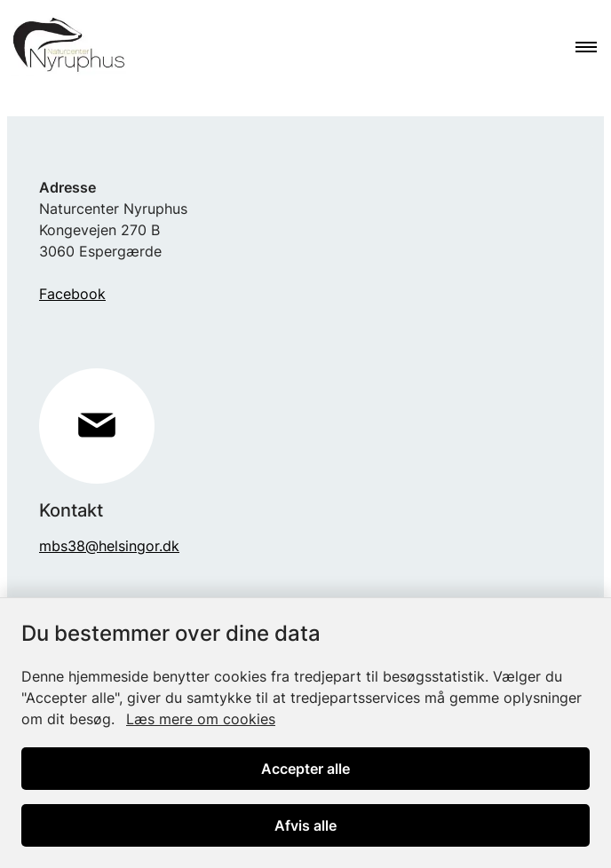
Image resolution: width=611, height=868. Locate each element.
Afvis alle (305, 825)
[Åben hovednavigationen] (593, 48)
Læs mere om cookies (201, 719)
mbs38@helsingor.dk (109, 546)
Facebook (72, 294)
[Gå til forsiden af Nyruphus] (63, 48)
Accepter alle (305, 769)
